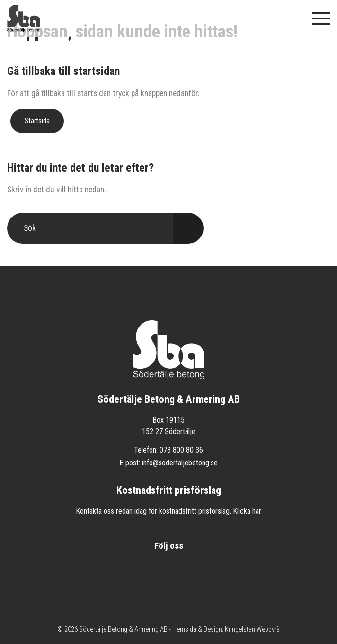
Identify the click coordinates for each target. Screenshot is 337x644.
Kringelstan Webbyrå (252, 630)
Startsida (37, 121)
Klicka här (247, 511)
